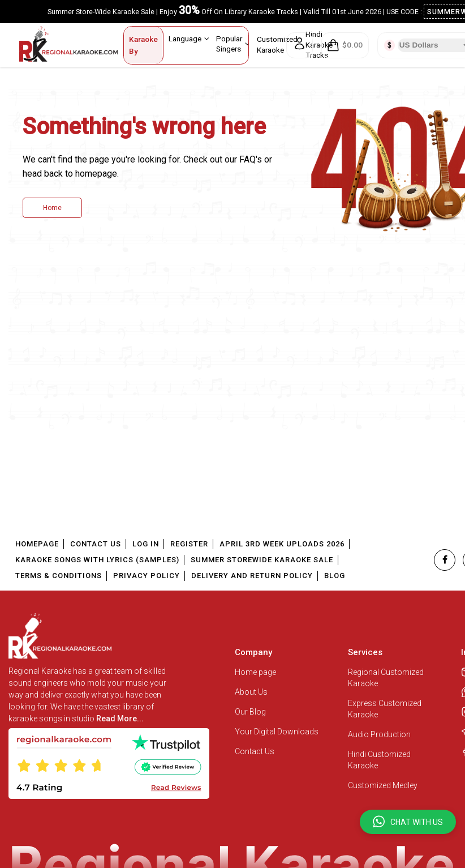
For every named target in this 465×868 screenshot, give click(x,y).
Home (52, 208)
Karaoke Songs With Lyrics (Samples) (97, 560)
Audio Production (379, 734)
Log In (146, 544)
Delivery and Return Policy (252, 576)
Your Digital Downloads (277, 732)
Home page (255, 672)
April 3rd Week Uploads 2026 (282, 544)
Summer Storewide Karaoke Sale (262, 560)
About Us (251, 692)
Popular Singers (233, 43)
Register (189, 544)
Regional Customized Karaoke (386, 678)
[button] (408, 822)
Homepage (37, 544)
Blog (335, 576)
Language (189, 39)
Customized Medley (384, 785)
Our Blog (250, 712)
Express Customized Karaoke (385, 709)
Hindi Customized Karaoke (379, 760)
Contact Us (96, 544)
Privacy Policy (147, 576)
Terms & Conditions (59, 576)
